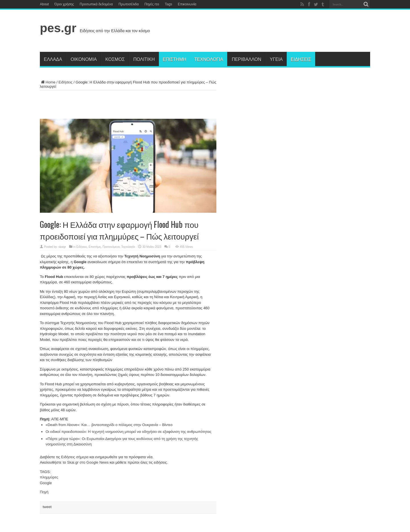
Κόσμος (115, 59)
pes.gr (58, 28)
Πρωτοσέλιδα (129, 4)
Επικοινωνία (187, 4)
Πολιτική (144, 59)
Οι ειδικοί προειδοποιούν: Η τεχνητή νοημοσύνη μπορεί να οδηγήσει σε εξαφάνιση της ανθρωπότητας (129, 432)
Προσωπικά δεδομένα (96, 4)
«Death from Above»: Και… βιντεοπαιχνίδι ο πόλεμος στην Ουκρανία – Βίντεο (109, 425)
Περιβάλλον (247, 59)
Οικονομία (84, 59)
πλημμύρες (49, 477)
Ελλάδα (53, 59)
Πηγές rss (152, 4)
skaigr (62, 247)
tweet (47, 507)
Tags (168, 4)
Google (46, 483)
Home (48, 82)
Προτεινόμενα (111, 247)
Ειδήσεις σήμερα (75, 457)
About (44, 4)
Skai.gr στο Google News (88, 462)
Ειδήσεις (301, 59)
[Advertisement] (266, 32)
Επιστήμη (175, 59)
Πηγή (44, 492)
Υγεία (276, 59)
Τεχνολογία (209, 59)
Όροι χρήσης (64, 4)
